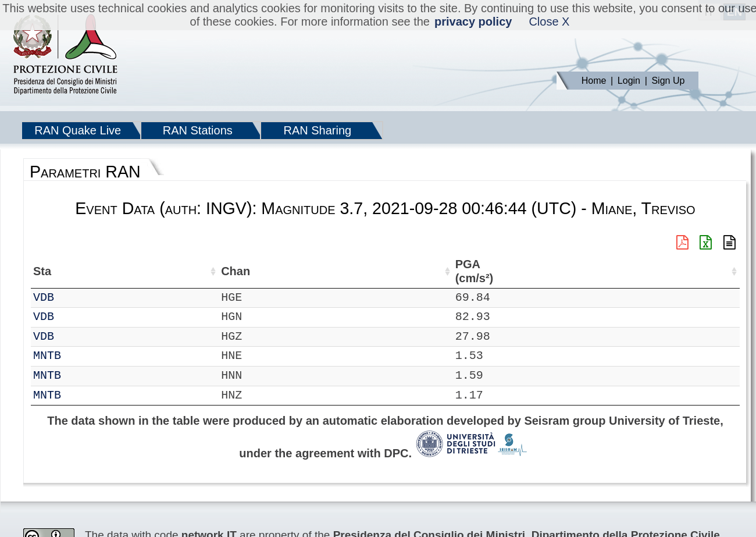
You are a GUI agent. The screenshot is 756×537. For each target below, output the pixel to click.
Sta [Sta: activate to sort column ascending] (76, 271)
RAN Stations (198, 130)
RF (40, 356)
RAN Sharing (317, 130)
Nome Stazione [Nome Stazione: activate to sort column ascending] (336, 271)
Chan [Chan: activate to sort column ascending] (116, 271)
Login (629, 81)
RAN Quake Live (78, 130)
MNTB (81, 356)
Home (594, 81)
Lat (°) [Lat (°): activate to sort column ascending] (197, 271)
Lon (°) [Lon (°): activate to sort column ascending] (256, 271)
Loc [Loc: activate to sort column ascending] (156, 271)
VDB (77, 298)
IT (40, 298)
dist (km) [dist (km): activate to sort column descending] (607, 271)
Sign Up (668, 81)
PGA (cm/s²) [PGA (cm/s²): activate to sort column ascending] (654, 271)
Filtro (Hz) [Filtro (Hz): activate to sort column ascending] (530, 271)
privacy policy (473, 22)
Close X (549, 22)
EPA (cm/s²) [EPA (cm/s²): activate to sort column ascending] (707, 271)
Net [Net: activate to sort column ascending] (42, 271)
